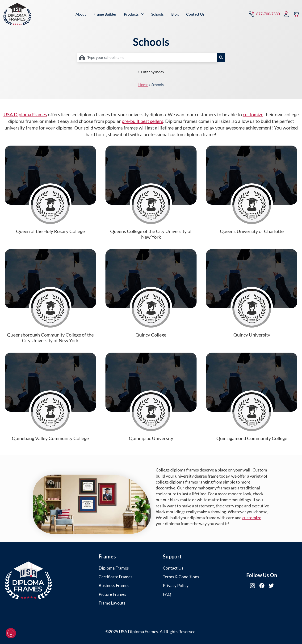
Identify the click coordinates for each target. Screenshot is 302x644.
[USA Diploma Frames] (17, 14)
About (81, 14)
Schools (157, 14)
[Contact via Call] (264, 14)
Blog (175, 14)
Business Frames (114, 585)
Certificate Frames (115, 577)
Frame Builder (105, 14)
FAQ (167, 594)
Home (143, 85)
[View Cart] (296, 14)
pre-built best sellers (143, 121)
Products (134, 14)
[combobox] (147, 57)
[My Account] (286, 14)
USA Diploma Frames (25, 114)
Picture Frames (112, 594)
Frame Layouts (112, 603)
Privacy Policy (176, 585)
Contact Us (195, 14)
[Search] (221, 57)
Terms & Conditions (181, 577)
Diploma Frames (114, 568)
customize (253, 114)
